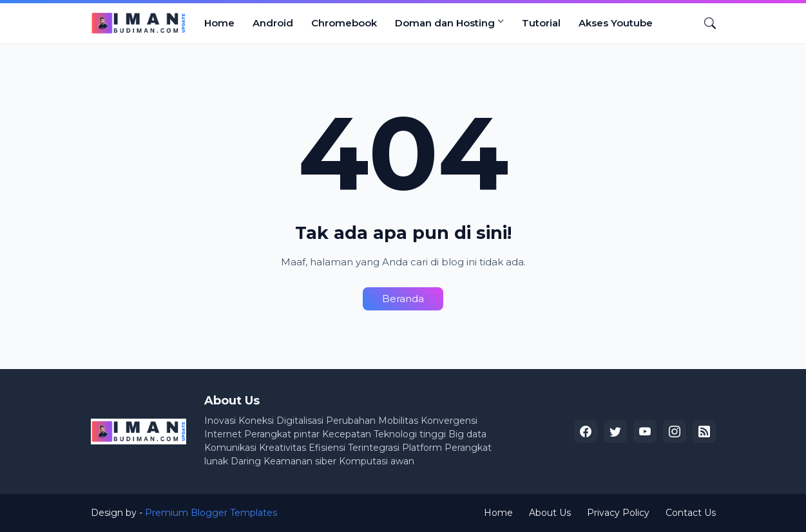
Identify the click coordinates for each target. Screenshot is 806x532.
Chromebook (344, 23)
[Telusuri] (705, 23)
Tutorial (541, 23)
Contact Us (691, 513)
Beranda (403, 299)
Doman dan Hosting (445, 23)
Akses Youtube (616, 23)
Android (273, 23)
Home (219, 23)
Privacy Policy (618, 513)
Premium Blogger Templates (211, 513)
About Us (550, 513)
